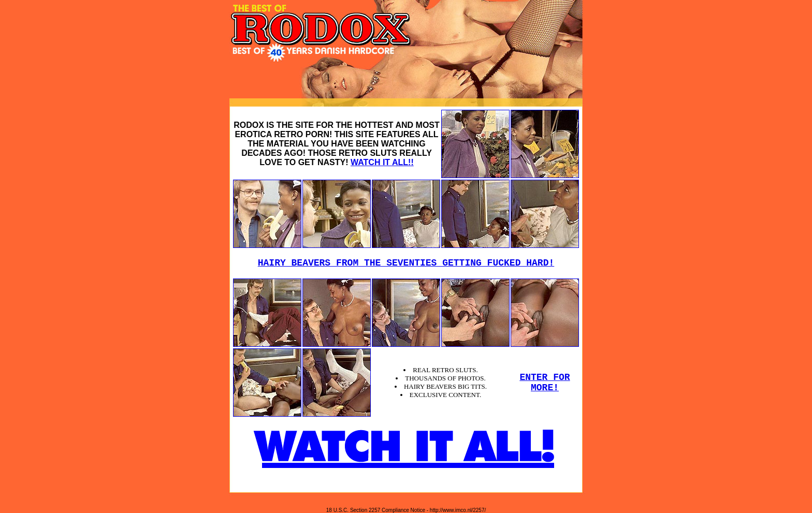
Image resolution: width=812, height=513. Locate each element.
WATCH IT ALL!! (382, 162)
